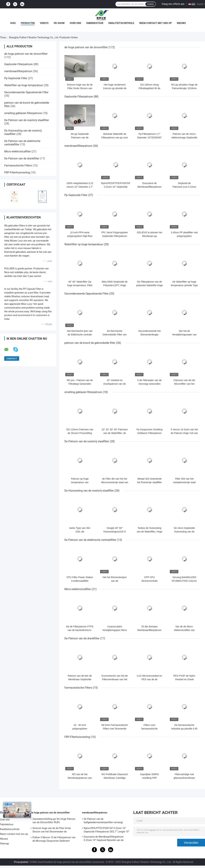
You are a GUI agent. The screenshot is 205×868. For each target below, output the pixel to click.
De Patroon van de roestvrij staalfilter (27, 120)
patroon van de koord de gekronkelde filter (90, 343)
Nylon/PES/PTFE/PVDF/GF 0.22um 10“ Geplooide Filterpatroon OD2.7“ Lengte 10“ (107, 830)
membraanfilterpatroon (18, 71)
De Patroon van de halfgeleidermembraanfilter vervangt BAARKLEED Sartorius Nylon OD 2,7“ (103, 821)
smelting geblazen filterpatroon (23, 113)
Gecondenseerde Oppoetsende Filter (26, 92)
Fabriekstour (95, 23)
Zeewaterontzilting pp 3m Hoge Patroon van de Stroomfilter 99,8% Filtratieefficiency (54, 821)
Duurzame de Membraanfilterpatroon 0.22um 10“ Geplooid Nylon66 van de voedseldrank (104, 839)
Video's (44, 23)
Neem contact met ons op (155, 23)
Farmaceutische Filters (18, 165)
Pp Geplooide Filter (16, 78)
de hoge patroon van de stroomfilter (26, 54)
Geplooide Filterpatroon (19, 64)
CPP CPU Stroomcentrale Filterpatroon (150, 581)
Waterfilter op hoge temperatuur (24, 85)
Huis (13, 23)
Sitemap (4, 844)
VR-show (59, 23)
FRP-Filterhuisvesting (17, 172)
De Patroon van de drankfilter (22, 158)
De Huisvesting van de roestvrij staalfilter (89, 491)
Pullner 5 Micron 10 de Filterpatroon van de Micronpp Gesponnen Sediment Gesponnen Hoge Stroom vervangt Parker (55, 840)
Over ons (75, 23)
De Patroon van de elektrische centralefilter (90, 540)
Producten (28, 23)
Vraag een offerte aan (173, 4)
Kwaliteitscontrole (121, 23)
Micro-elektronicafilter (18, 151)
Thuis (3, 37)
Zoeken (151, 4)
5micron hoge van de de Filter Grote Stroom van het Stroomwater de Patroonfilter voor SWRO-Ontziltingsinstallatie (52, 830)
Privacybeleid (21, 862)
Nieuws (181, 23)
